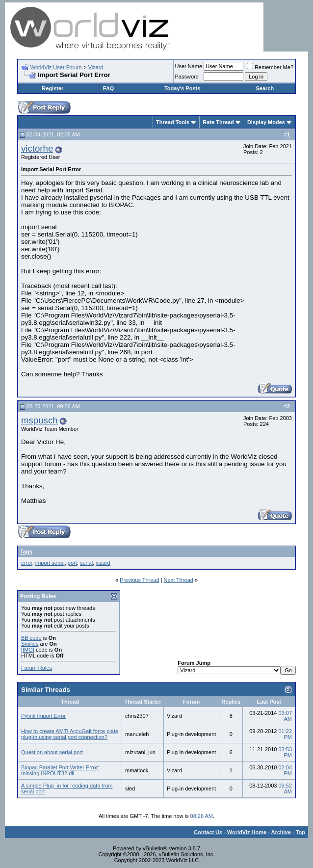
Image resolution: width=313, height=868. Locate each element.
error (27, 563)
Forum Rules (37, 668)
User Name (189, 66)
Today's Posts (182, 88)
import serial (50, 563)
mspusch (39, 420)
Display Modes (266, 122)
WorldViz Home (247, 832)
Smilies (30, 644)
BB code (31, 638)
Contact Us (208, 832)
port (72, 563)
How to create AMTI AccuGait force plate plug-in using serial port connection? (70, 734)
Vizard (96, 67)
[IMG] (28, 650)
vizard (103, 563)
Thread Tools (173, 122)
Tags (26, 552)
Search (265, 88)
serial (86, 563)
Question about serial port (52, 752)
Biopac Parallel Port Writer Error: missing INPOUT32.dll (60, 770)
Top (300, 832)
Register (52, 88)
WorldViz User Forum (56, 67)
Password (187, 77)
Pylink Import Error (43, 716)
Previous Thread (140, 580)
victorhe (37, 148)
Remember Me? (270, 67)
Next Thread (179, 580)
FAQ (109, 88)
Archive (281, 832)
